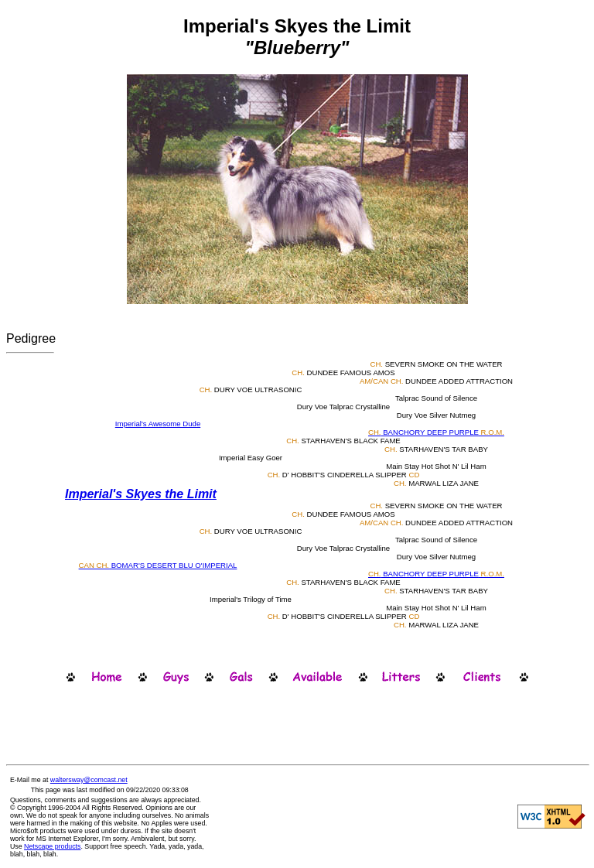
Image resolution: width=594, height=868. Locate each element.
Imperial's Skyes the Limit (141, 494)
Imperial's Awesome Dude (158, 424)
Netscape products (52, 846)
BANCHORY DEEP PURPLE (436, 432)
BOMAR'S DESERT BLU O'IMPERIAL (158, 565)
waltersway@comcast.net (89, 780)
